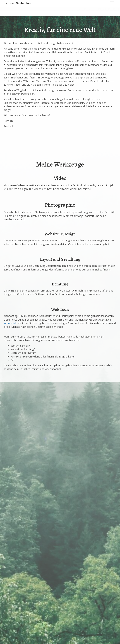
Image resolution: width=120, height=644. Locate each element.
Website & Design (60, 234)
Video (60, 178)
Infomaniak (10, 323)
